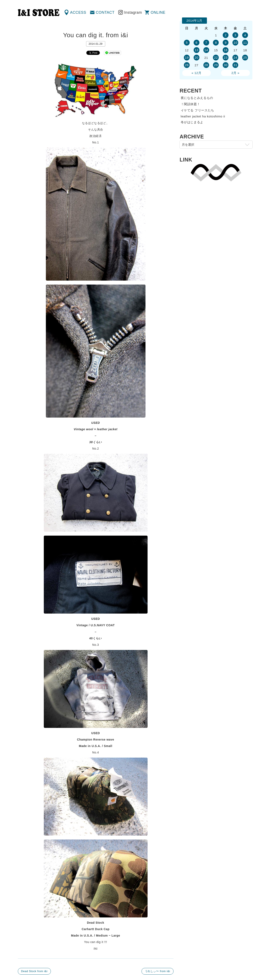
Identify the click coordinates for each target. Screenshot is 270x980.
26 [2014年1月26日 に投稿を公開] (187, 65)
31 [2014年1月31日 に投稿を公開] (235, 65)
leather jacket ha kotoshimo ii (203, 116)
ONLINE (158, 12)
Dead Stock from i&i (34, 971)
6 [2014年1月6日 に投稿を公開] (196, 43)
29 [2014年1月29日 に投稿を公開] (216, 65)
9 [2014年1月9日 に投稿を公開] (226, 43)
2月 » (235, 73)
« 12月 (197, 73)
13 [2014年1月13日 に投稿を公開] (197, 50)
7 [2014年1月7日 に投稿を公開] (206, 43)
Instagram (133, 12)
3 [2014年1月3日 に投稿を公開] (235, 35)
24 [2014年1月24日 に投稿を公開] (235, 57)
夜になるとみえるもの (197, 98)
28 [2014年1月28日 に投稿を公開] (206, 65)
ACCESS (78, 12)
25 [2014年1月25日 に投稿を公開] (245, 57)
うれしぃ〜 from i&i (158, 971)
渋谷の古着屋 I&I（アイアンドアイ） (39, 13)
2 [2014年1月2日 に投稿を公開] (226, 35)
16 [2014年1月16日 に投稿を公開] (226, 50)
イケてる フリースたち (197, 110)
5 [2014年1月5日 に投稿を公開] (187, 43)
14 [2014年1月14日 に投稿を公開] (206, 50)
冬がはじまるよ (192, 122)
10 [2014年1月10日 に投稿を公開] (235, 43)
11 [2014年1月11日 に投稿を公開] (245, 43)
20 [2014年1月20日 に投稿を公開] (197, 57)
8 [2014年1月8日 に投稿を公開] (216, 43)
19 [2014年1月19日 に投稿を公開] (187, 57)
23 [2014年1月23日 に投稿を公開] (226, 57)
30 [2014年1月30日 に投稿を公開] (226, 65)
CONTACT (105, 12)
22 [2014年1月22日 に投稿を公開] (216, 57)
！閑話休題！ (191, 104)
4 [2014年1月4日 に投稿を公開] (245, 35)
